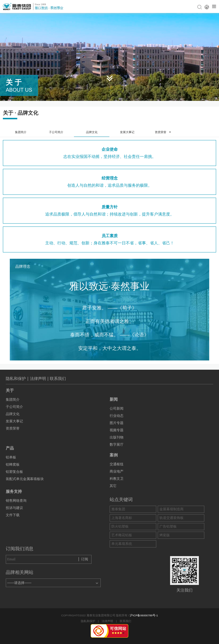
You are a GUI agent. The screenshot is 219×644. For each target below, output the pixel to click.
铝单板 (11, 439)
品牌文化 (92, 132)
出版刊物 (117, 463)
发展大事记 (127, 132)
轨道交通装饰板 (172, 544)
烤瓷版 (165, 561)
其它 (113, 504)
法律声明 (107, 621)
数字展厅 (117, 470)
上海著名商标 (122, 544)
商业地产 (117, 490)
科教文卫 (117, 497)
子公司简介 (56, 132)
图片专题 (117, 448)
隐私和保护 (88, 621)
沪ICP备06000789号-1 (144, 615)
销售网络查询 (16, 486)
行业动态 (117, 441)
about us (19, 90)
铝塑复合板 (14, 453)
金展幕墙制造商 (172, 535)
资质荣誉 (13, 407)
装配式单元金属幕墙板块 (25, 460)
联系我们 (125, 621)
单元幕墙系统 (122, 570)
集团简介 (21, 132)
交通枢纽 (117, 483)
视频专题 (117, 456)
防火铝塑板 (120, 552)
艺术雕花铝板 (122, 561)
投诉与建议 (14, 493)
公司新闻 (117, 434)
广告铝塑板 (168, 552)
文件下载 (13, 500)
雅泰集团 (118, 535)
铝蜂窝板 (13, 446)
